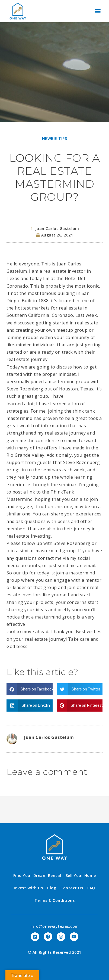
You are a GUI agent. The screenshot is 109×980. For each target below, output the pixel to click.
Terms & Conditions (54, 900)
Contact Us (72, 888)
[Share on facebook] (30, 689)
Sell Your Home (81, 875)
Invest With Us (28, 888)
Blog (52, 888)
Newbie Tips (55, 138)
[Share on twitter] (80, 689)
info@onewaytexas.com (55, 926)
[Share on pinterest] (80, 706)
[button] (98, 11)
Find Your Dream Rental (37, 875)
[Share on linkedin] (30, 706)
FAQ (91, 888)
